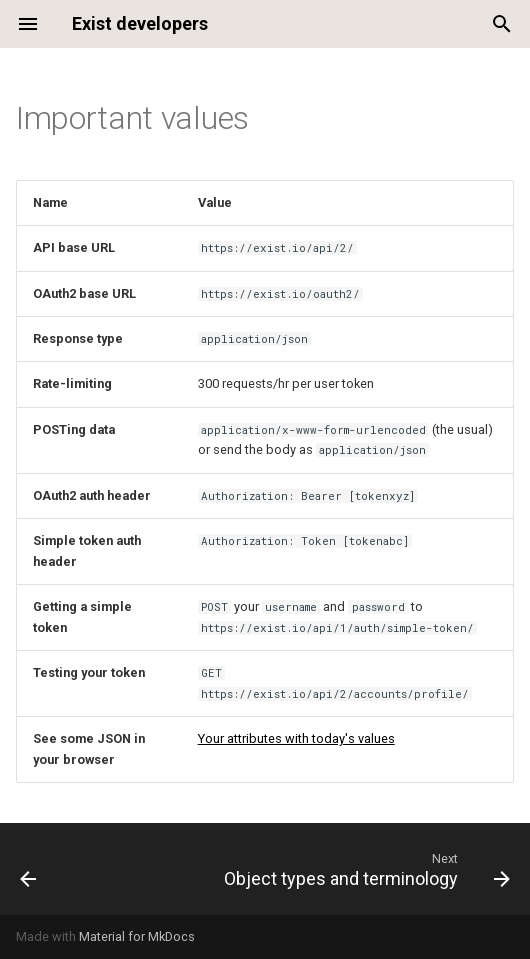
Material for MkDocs (137, 936)
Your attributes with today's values (296, 738)
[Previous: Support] (29, 869)
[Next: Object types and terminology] (364, 869)
